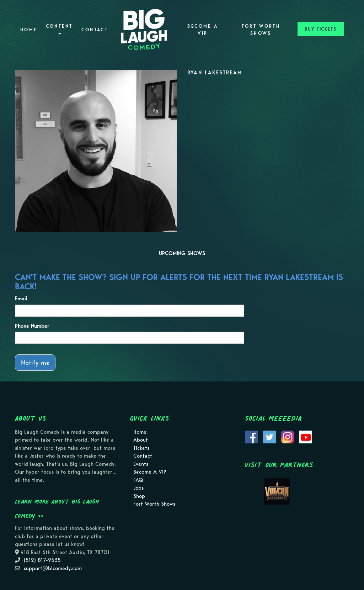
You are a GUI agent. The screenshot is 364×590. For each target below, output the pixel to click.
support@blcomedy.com (53, 568)
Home (29, 30)
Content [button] (59, 29)
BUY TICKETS (321, 29)
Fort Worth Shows (261, 30)
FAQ (138, 480)
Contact (95, 30)
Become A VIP (203, 30)
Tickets (141, 448)
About (141, 440)
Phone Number (32, 326)
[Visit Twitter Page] (269, 436)
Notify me (35, 362)
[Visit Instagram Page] (288, 436)
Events (141, 464)
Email (21, 299)
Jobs (138, 488)
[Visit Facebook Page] (251, 436)
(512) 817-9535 (42, 560)
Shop (139, 496)
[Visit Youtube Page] (306, 436)
